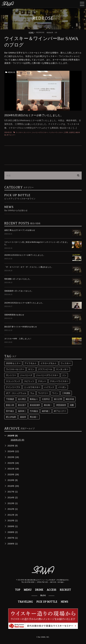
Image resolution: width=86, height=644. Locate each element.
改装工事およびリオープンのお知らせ (20, 230)
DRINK (39, 590)
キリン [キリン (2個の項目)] (31, 369)
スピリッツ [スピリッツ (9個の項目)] (29, 381)
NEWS (64, 602)
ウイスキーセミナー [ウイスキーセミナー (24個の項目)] (15, 369)
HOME (31, 33)
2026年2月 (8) (17, 440)
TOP (18, 590)
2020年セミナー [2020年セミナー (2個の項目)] (13, 363)
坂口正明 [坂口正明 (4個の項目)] (58, 399)
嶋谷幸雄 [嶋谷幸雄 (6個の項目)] (70, 399)
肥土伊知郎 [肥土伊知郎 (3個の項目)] (11, 417)
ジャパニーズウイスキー (40, 132)
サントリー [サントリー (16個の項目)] (11, 375)
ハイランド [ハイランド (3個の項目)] (49, 387)
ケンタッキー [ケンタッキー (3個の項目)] (62, 369)
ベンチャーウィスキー (56, 132)
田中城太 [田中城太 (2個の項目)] (10, 411)
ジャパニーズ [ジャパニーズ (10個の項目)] (26, 375)
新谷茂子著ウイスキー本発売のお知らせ (21, 327)
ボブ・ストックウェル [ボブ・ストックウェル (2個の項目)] (16, 393)
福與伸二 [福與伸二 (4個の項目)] (22, 411)
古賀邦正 (72, 132)
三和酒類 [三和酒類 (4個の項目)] (66, 393)
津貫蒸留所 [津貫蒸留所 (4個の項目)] (61, 405)
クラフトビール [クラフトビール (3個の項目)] (45, 369)
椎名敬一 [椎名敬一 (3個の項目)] (48, 405)
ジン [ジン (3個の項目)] (64, 375)
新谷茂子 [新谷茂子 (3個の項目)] (22, 405)
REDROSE (12, 72)
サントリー (27, 132)
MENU (28, 590)
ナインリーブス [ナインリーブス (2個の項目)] (13, 387)
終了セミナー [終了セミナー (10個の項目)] (60, 411)
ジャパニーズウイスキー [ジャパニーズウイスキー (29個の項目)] (47, 375)
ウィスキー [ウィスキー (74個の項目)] (66, 363)
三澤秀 (66, 132)
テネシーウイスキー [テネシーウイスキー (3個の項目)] (59, 381)
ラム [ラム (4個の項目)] (32, 393)
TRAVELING (25, 602)
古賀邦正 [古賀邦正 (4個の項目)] (46, 399)
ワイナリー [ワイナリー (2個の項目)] (43, 393)
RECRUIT (65, 590)
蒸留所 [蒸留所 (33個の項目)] (23, 417)
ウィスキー (19, 132)
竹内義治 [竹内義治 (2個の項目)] (34, 411)
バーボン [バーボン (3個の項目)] (62, 387)
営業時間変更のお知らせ (14, 315)
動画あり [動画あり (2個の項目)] (34, 399)
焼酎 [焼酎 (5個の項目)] (72, 405)
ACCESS (52, 590)
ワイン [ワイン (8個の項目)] (55, 393)
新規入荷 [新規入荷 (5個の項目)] (10, 405)
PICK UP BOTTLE (47, 602)
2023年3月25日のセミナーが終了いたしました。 (24, 303)
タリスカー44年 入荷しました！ (18, 339)
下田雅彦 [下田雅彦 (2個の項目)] (10, 399)
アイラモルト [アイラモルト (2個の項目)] (31, 363)
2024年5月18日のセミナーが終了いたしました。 (34, 115)
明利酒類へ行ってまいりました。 (18, 279)
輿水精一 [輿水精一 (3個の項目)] (34, 417)
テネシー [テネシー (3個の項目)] (42, 381)
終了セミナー (11, 135)
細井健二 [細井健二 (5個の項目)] (46, 411)
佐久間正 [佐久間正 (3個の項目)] (22, 399)
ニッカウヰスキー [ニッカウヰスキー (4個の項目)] (32, 387)
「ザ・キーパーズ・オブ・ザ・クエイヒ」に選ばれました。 (29, 267)
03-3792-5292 (30, 582)
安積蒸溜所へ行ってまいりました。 (19, 291)
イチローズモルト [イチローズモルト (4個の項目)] (49, 363)
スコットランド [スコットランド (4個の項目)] (13, 381)
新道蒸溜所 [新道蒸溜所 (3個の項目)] (35, 405)
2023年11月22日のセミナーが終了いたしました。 (25, 255)
